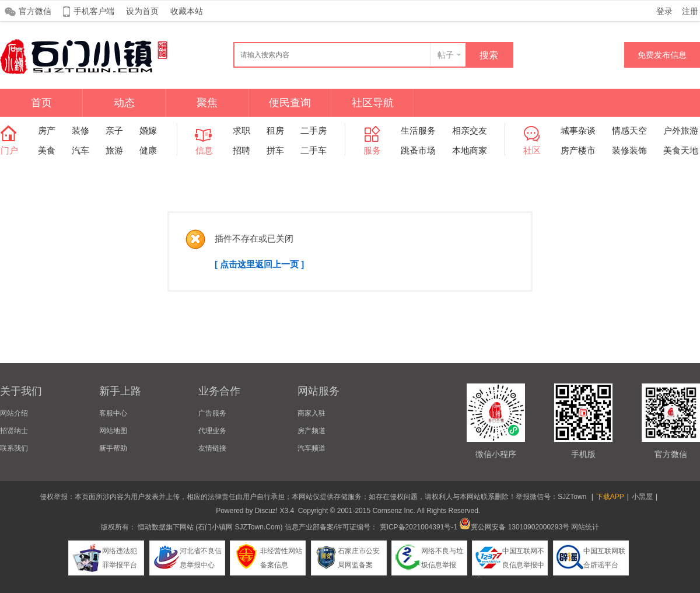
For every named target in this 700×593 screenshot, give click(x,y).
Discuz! (266, 511)
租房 (275, 130)
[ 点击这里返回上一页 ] (259, 264)
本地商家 (470, 150)
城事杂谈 (578, 130)
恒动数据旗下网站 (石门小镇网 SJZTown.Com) (210, 527)
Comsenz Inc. (393, 511)
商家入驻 (311, 413)
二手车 (314, 150)
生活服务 (418, 130)
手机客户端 (94, 11)
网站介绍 (14, 413)
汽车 (80, 150)
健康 (148, 150)
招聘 (242, 150)
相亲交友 (470, 130)
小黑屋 (642, 497)
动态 (124, 103)
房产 (47, 130)
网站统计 (585, 527)
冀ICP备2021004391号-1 (419, 527)
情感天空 (629, 130)
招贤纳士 (14, 431)
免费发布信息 (662, 55)
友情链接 (212, 448)
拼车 (275, 150)
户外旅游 (681, 130)
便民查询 (290, 103)
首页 (41, 103)
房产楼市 (578, 150)
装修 (80, 130)
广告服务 (212, 413)
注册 (690, 11)
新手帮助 (113, 448)
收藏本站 (187, 11)
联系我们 (14, 448)
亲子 (114, 130)
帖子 (446, 55)
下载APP (610, 497)
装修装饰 (629, 150)
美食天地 (681, 150)
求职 (242, 130)
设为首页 (142, 11)
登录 (664, 11)
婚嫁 (148, 130)
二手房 (314, 130)
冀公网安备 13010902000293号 (514, 527)
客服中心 (113, 413)
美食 (47, 150)
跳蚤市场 (418, 150)
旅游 (114, 150)
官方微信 (35, 11)
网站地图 (113, 431)
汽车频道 (311, 448)
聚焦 (207, 103)
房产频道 (311, 431)
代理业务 (212, 431)
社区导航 (373, 103)
